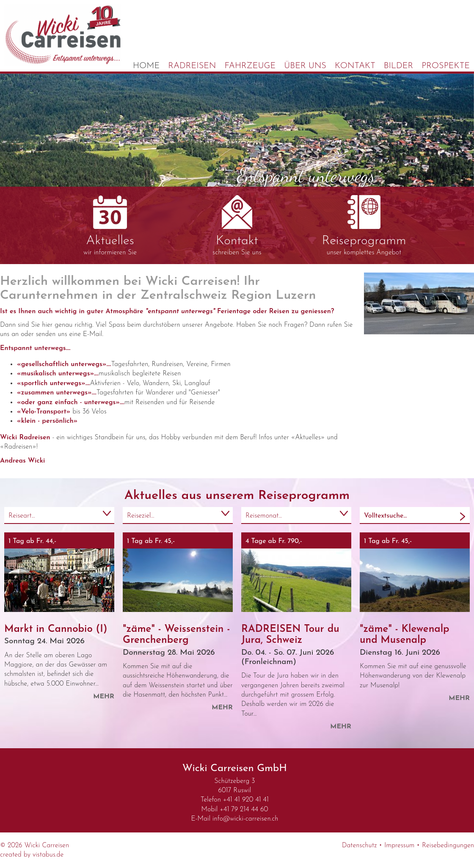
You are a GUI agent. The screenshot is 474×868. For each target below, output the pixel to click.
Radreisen (192, 66)
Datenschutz (360, 846)
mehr (104, 697)
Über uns (305, 66)
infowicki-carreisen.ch (245, 819)
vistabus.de (48, 855)
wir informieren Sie (110, 226)
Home (146, 66)
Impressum (400, 846)
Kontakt (355, 66)
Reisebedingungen (448, 846)
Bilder (399, 66)
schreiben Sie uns (237, 226)
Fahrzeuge (250, 66)
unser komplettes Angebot (364, 226)
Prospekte (446, 66)
